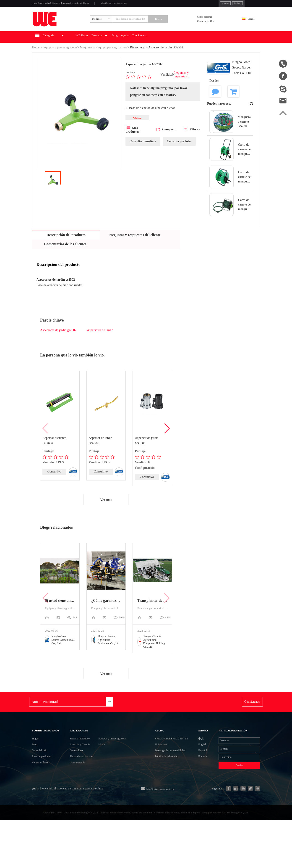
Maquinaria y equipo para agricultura (104, 60)
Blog (146, 49)
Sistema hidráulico (79, 759)
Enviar (235, 795)
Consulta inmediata (143, 155)
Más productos (133, 144)
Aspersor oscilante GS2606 (55, 453)
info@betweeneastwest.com (144, 5)
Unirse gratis (165, 775)
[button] (167, 441)
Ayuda (159, 49)
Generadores (74, 776)
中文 (200, 759)
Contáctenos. (180, 49)
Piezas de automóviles (81, 784)
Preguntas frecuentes (168, 763)
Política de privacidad (172, 800)
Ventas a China (43, 798)
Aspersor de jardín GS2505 (101, 453)
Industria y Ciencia (79, 767)
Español (248, 27)
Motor (109, 767)
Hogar (36, 60)
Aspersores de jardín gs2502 (58, 343)
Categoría (78, 748)
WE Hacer (100, 49)
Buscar (176, 27)
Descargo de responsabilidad (167, 788)
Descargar (124, 49)
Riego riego (138, 60)
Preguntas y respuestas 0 (182, 87)
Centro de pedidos (214, 30)
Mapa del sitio (42, 782)
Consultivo (54, 484)
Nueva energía (76, 792)
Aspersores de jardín (100, 343)
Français (202, 784)
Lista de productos (45, 790)
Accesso (198, 4)
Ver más (106, 513)
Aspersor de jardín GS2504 (147, 453)
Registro (215, 4)
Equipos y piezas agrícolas (60, 60)
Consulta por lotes (179, 155)
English (202, 767)
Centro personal (212, 24)
